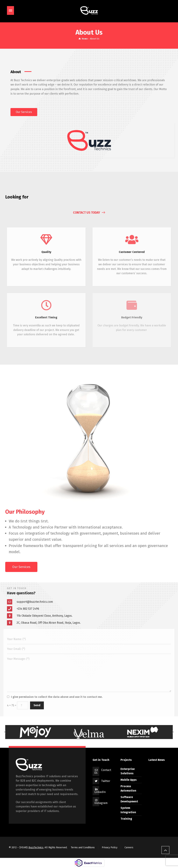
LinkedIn (100, 792)
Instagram (101, 803)
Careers (129, 847)
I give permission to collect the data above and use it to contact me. (57, 697)
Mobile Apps (129, 780)
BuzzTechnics (36, 847)
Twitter (106, 781)
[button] (24, 112)
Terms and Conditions (83, 847)
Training (126, 819)
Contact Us (103, 771)
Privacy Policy (110, 847)
